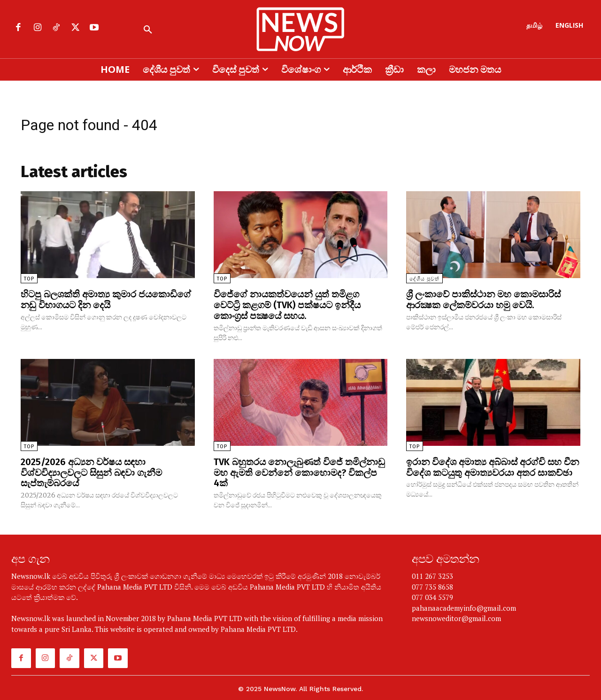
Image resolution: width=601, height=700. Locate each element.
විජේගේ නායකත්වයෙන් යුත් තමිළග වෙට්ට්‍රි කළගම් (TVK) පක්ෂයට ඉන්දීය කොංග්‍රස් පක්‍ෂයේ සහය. (287, 304)
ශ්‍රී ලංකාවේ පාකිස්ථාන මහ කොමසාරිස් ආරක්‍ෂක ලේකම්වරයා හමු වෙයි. (483, 299)
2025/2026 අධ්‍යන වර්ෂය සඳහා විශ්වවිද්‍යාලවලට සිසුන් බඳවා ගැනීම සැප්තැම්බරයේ (91, 471)
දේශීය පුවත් (424, 279)
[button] (148, 30)
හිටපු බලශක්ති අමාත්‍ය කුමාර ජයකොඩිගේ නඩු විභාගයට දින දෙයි (106, 299)
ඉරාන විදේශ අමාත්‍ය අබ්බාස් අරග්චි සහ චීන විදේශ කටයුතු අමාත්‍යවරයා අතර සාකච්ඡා (493, 466)
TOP (29, 279)
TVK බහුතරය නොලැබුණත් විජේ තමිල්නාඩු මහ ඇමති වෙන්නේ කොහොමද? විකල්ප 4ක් (299, 471)
